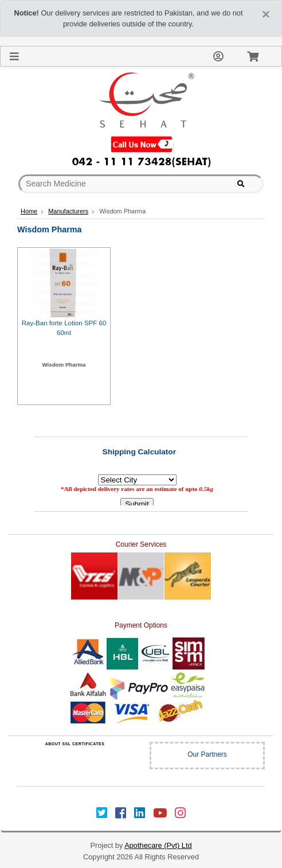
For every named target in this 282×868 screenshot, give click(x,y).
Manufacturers (68, 211)
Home (29, 211)
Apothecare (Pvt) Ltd (158, 845)
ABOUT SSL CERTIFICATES (75, 744)
